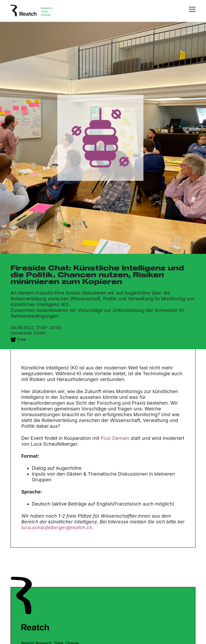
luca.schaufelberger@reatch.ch (57, 527)
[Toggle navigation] (192, 12)
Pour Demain (115, 438)
